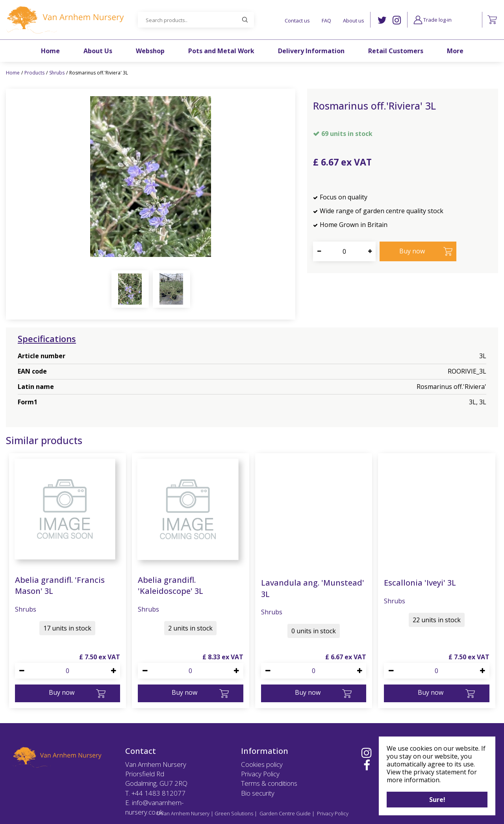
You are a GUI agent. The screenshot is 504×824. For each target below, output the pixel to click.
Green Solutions (234, 813)
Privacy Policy (260, 774)
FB (367, 765)
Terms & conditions (269, 783)
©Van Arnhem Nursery (183, 813)
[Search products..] (196, 20)
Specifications (47, 339)
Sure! (437, 800)
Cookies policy (262, 764)
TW (382, 20)
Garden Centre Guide (285, 813)
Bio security (258, 793)
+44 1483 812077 (158, 793)
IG (397, 20)
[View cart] (492, 20)
